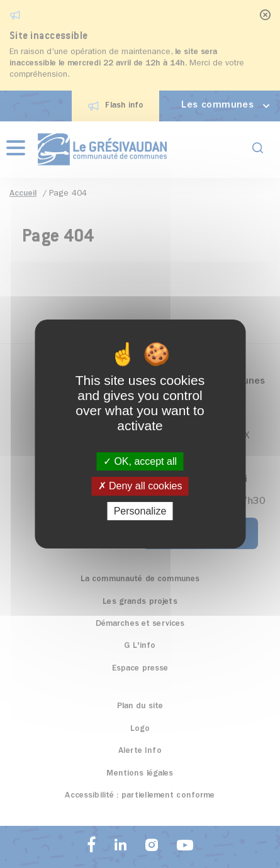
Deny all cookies (140, 487)
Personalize (140, 511)
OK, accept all (140, 461)
